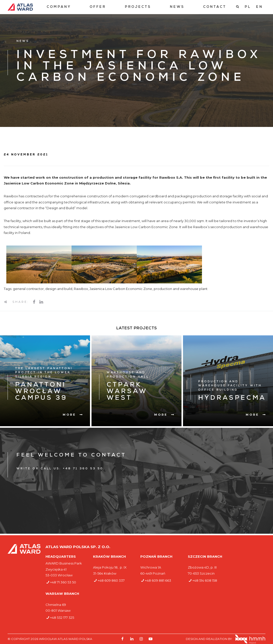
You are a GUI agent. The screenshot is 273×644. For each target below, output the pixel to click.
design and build (59, 289)
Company (59, 7)
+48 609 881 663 (158, 580)
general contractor (28, 289)
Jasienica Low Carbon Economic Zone (121, 289)
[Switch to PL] (248, 7)
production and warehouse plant (181, 289)
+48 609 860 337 (111, 580)
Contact (215, 7)
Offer (98, 7)
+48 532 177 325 (62, 618)
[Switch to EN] (259, 7)
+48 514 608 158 (205, 580)
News (177, 7)
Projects (138, 7)
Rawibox (81, 289)
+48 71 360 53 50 (63, 582)
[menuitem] (59, 7)
